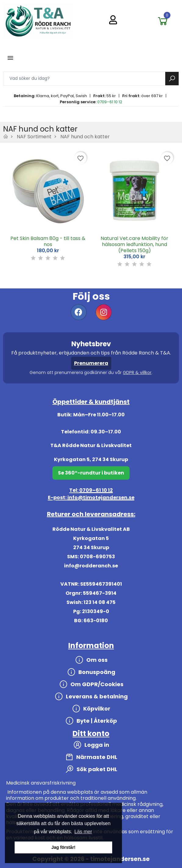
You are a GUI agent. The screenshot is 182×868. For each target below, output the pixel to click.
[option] (48, 209)
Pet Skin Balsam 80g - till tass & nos (48, 241)
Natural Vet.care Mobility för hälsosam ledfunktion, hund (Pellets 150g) (134, 244)
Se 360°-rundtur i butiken (91, 473)
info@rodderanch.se (91, 566)
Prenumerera (91, 363)
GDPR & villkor (137, 372)
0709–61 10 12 (110, 102)
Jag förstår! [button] (63, 847)
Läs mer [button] (83, 832)
